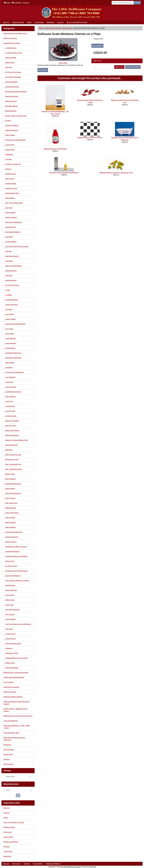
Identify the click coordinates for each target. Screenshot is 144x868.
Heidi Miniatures (10, 271)
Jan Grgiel (8, 309)
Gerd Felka (8, 261)
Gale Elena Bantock (11, 256)
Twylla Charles (9, 634)
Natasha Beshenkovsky (12, 484)
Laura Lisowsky (10, 387)
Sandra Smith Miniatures (13, 532)
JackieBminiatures (11, 300)
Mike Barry (8, 450)
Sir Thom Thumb (10, 566)
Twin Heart (8, 629)
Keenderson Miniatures (12, 358)
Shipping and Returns (11, 842)
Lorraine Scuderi (10, 416)
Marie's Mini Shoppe (11, 430)
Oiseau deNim (9, 489)
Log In (26, 3)
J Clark (7, 290)
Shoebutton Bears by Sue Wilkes (16, 556)
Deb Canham (9, 179)
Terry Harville (9, 614)
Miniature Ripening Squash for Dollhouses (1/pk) (116, 173)
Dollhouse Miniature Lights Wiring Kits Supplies (17, 703)
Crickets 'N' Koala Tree (12, 164)
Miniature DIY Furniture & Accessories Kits (18, 716)
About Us (6, 22)
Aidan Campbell (10, 58)
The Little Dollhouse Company (71, 867)
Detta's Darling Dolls (11, 193)
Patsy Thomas (9, 498)
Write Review (43, 70)
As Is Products (8, 682)
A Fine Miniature (10, 48)
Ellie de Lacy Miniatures (13, 222)
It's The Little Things (11, 285)
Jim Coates (8, 329)
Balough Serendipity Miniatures (15, 92)
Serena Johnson (10, 542)
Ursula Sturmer (10, 639)
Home (7, 3)
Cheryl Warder (9, 135)
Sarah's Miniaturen (11, 537)
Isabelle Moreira (10, 280)
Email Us (60, 22)
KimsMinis (8, 368)
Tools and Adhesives (11, 721)
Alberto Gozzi (9, 63)
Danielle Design (10, 174)
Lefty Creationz (10, 397)
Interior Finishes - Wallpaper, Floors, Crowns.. (16, 710)
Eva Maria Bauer (10, 242)
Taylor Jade (8, 605)
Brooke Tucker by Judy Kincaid (15, 116)
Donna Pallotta (10, 213)
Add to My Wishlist (133, 67)
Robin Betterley (10, 527)
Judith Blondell (10, 338)
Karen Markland (10, 343)
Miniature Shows (18, 22)
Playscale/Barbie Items (11, 733)
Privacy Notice (8, 837)
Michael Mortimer (11, 445)
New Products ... (9, 764)
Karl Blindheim (9, 348)
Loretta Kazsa (9, 406)
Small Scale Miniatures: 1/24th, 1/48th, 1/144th (17, 727)
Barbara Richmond (11, 96)
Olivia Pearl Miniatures (12, 493)
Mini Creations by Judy (12, 455)
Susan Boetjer (9, 585)
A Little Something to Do (13, 53)
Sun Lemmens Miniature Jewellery (16, 581)
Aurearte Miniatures (11, 87)
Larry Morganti (9, 377)
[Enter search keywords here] (123, 3)
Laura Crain (8, 382)
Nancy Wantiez (10, 479)
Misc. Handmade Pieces (13, 469)
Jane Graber (9, 314)
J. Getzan (8, 295)
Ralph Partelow (10, 522)
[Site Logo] (72, 13)
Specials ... (7, 759)
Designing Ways (10, 184)
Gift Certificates (9, 750)
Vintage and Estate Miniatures (14, 677)
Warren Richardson (11, 668)
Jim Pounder (9, 334)
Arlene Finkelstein (11, 82)
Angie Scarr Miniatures (12, 77)
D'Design (7, 169)
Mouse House (67, 28)
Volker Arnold (9, 663)
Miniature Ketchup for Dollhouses (55, 149)
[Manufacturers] (18, 790)
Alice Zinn (8, 67)
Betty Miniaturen (10, 101)
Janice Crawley (10, 319)
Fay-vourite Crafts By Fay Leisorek (16, 246)
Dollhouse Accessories (11, 687)
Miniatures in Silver (11, 460)
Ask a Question (97, 46)
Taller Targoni (9, 600)
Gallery (29, 22)
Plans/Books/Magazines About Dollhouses (14, 739)
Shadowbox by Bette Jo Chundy (15, 547)
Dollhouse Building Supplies (13, 697)
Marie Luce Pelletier (11, 421)
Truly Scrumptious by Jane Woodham (17, 624)
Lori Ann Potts (9, 411)
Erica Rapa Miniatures (12, 232)
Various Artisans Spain (12, 643)
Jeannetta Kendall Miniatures (14, 324)
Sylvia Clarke (9, 595)
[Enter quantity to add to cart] (104, 67)
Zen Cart (93, 867)
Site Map (7, 847)
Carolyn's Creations (11, 125)
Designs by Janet (10, 188)
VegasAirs (8, 648)
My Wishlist (17, 3)
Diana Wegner (9, 198)
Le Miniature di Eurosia (12, 392)
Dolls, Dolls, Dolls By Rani (13, 203)
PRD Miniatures (10, 508)
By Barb (7, 121)
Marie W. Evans (10, 426)
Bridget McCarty (10, 111)
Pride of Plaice (9, 518)
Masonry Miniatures (11, 435)
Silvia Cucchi (9, 561)
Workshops (51, 22)
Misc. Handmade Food (12, 464)
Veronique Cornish (11, 653)
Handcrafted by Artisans (53, 28)
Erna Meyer (8, 237)
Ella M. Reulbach (10, 217)
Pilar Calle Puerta (10, 503)
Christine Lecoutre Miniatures (15, 140)
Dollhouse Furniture (10, 38)
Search (137, 3)
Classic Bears (9, 150)
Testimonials (39, 22)
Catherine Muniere (11, 130)
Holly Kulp (8, 276)
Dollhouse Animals (10, 692)
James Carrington (11, 305)
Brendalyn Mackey (11, 106)
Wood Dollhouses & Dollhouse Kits (15, 33)
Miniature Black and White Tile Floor (90, 137)
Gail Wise (8, 251)
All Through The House (12, 72)
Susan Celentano (10, 590)
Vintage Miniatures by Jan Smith (16, 658)
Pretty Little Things (11, 513)
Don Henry (8, 208)
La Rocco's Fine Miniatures (14, 372)
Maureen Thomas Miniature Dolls (16, 440)
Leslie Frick (8, 401)
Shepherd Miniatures (12, 552)
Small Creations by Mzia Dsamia (16, 571)
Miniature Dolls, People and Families (16, 673)
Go (18, 795)
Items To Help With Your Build (77, 22)
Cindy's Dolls (9, 145)
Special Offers (8, 754)
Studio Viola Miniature (12, 576)
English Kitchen (10, 227)
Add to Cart (119, 67)
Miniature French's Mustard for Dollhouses (64, 173)
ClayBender (8, 154)
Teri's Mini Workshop (12, 610)
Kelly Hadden (9, 363)
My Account (8, 832)
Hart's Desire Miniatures (13, 266)
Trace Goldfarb (10, 619)
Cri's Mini (8, 159)
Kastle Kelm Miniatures (12, 353)
